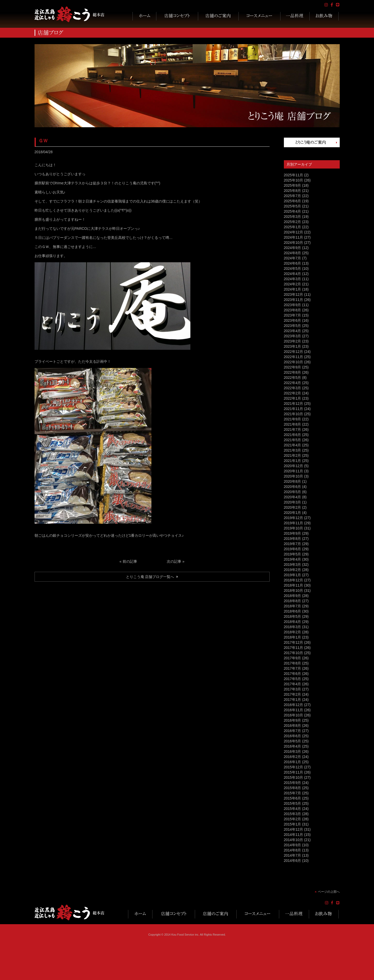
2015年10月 (294, 777)
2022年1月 (293, 398)
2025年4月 (293, 211)
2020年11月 (294, 471)
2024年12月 (294, 232)
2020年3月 (293, 502)
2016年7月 (293, 731)
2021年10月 (294, 414)
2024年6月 (293, 263)
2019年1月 (293, 575)
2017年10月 (294, 653)
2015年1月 (293, 824)
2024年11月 (294, 237)
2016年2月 (293, 757)
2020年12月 (294, 466)
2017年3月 (293, 689)
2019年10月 (294, 528)
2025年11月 (294, 175)
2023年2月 (293, 341)
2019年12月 (294, 518)
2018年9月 (293, 596)
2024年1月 (293, 289)
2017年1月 (293, 700)
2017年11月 (294, 648)
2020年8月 (293, 481)
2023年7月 (293, 315)
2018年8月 (293, 601)
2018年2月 (293, 632)
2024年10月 (294, 243)
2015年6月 (293, 798)
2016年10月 (294, 715)
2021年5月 (293, 440)
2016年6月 (293, 736)
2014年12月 (294, 829)
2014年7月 (293, 855)
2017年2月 (293, 694)
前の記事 (130, 561)
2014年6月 (293, 861)
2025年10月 (294, 180)
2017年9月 (293, 658)
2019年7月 (293, 544)
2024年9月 (293, 248)
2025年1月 (293, 227)
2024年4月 (293, 274)
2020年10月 (294, 476)
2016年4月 (293, 746)
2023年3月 (293, 336)
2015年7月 (293, 793)
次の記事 (174, 561)
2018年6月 (293, 611)
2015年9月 (293, 783)
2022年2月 (293, 393)
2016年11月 (294, 710)
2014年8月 (293, 850)
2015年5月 (293, 803)
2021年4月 (293, 445)
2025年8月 (293, 191)
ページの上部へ (329, 892)
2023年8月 (293, 310)
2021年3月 (293, 450)
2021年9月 (293, 419)
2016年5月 (293, 741)
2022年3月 (293, 388)
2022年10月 (294, 362)
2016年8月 (293, 726)
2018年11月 (294, 585)
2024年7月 (293, 258)
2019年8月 (293, 539)
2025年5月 (293, 206)
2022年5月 (293, 378)
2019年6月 (293, 549)
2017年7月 (293, 668)
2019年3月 (293, 565)
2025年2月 (293, 222)
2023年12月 (294, 294)
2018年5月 (293, 616)
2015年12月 (294, 767)
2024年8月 (293, 253)
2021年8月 (293, 424)
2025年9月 (293, 185)
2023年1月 (293, 346)
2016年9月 (293, 720)
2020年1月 (293, 513)
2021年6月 (293, 435)
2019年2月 (293, 570)
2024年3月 (293, 279)
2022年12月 (294, 352)
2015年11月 (294, 772)
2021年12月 (294, 404)
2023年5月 (293, 326)
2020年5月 (293, 492)
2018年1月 (293, 637)
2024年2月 (293, 284)
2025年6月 (293, 201)
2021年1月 (293, 461)
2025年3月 (293, 217)
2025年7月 (293, 196)
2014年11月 (294, 835)
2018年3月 (293, 627)
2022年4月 (293, 383)
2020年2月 (293, 507)
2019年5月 (293, 554)
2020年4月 (293, 497)
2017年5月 (293, 679)
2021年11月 (294, 409)
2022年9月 (293, 367)
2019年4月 (293, 559)
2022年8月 (293, 372)
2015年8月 (293, 788)
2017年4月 (293, 684)
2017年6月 (293, 674)
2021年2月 (293, 455)
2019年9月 (293, 533)
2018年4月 (293, 622)
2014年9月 (293, 845)
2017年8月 (293, 663)
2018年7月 (293, 606)
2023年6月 (293, 320)
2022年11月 (294, 357)
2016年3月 (293, 751)
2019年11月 (294, 523)
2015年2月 (293, 819)
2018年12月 (294, 580)
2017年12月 (294, 642)
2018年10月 (294, 590)
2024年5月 (293, 269)
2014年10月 (294, 840)
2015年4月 (293, 809)
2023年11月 (294, 300)
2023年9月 (293, 305)
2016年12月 (294, 705)
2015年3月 (293, 814)
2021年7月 (293, 429)
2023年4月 (293, 331)
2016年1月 (293, 762)
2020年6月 (293, 487)
